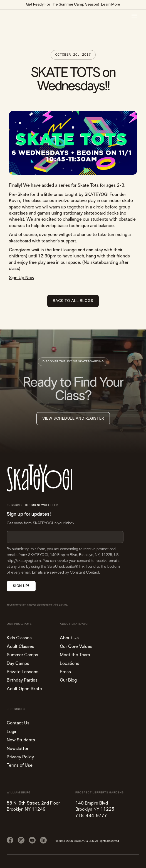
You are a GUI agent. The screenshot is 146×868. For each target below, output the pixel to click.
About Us (69, 638)
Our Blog (68, 680)
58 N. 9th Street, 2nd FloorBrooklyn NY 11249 (33, 806)
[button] (134, 16)
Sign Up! (21, 586)
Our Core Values (76, 646)
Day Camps (18, 663)
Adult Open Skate (24, 689)
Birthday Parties (22, 680)
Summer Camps (22, 655)
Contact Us (18, 723)
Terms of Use (20, 765)
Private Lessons (23, 672)
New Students (21, 740)
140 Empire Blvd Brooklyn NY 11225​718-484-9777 (95, 809)
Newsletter (18, 749)
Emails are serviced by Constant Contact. (66, 572)
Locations (70, 663)
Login (12, 732)
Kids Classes (19, 638)
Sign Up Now (22, 278)
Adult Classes (20, 646)
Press (65, 672)
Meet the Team (75, 655)
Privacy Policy (20, 757)
